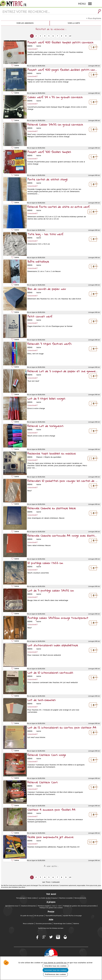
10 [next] (70, 36)
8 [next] (62, 36)
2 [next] (36, 36)
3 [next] (40, 36)
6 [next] (53, 36)
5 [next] (49, 36)
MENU (82, 4)
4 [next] (45, 36)
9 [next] (66, 36)
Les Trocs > (47, 882)
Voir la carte (74, 23)
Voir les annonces (25, 23)
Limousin (56, 882)
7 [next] (57, 36)
